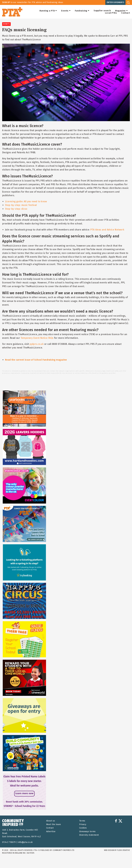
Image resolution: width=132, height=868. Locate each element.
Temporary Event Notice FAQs (37, 338)
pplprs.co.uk (37, 344)
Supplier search (102, 11)
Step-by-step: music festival (21, 205)
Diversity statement (89, 835)
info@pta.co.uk (25, 842)
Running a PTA (48, 11)
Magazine (121, 11)
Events (66, 11)
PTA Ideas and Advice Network (107, 230)
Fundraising (82, 11)
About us (51, 821)
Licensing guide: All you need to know (26, 201)
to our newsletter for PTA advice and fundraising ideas (33, 2)
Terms (82, 821)
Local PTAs (111, 13)
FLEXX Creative (123, 850)
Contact (126, 13)
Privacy (83, 824)
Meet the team (53, 824)
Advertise (51, 831)
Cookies (83, 828)
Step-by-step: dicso (16, 209)
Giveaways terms (87, 831)
